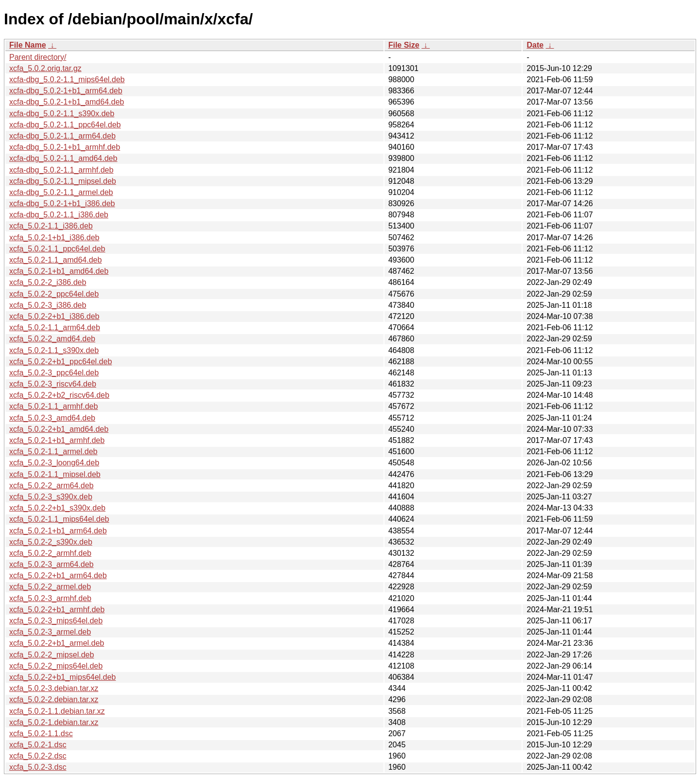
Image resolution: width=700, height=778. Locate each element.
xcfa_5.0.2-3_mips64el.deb (56, 621)
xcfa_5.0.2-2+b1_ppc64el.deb (61, 362)
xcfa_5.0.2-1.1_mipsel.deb (55, 474)
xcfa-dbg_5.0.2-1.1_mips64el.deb (67, 80)
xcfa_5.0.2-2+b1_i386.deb (54, 316)
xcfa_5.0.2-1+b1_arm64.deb (58, 531)
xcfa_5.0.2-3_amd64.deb (52, 418)
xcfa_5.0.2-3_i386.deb (48, 305)
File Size (404, 45)
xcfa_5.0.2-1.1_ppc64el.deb (57, 249)
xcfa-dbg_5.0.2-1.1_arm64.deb (62, 136)
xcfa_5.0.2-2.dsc (38, 756)
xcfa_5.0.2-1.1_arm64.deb (55, 327)
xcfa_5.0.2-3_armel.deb (50, 632)
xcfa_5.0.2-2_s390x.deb (51, 542)
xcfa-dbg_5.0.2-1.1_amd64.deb (63, 158)
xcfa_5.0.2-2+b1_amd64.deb (59, 429)
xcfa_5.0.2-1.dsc (38, 745)
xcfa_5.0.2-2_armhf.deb (50, 553)
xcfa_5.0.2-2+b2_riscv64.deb (59, 395)
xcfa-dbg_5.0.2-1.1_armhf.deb (61, 170)
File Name (28, 45)
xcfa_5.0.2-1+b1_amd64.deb (59, 271)
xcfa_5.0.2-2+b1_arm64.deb (58, 575)
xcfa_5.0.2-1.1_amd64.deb (55, 260)
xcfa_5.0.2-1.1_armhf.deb (53, 406)
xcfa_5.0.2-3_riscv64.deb (53, 384)
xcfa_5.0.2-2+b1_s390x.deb (57, 508)
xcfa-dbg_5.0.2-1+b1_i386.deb (62, 203)
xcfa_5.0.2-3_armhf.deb (50, 598)
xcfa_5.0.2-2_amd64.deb (52, 339)
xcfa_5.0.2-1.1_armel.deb (53, 451)
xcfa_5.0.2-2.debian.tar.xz (54, 699)
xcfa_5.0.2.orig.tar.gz (45, 68)
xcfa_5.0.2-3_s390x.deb (51, 497)
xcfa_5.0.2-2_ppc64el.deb (54, 294)
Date (535, 45)
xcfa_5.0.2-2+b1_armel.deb (57, 643)
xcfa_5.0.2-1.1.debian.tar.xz (57, 711)
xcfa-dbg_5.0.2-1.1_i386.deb (59, 215)
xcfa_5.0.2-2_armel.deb (50, 587)
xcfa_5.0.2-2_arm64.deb (51, 486)
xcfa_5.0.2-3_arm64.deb (51, 564)
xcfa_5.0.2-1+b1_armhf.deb (57, 440)
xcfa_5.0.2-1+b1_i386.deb (54, 238)
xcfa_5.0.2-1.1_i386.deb (51, 226)
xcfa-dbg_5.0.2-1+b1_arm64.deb (66, 91)
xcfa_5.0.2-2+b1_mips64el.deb (62, 677)
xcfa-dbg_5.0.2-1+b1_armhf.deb (65, 147)
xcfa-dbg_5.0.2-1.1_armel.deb (61, 192)
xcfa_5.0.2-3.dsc (38, 767)
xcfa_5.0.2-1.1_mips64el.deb (59, 519)
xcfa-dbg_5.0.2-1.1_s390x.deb (62, 114)
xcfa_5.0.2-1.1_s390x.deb (54, 350)
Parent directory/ (38, 57)
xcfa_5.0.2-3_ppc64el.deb (54, 373)
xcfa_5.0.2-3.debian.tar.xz (54, 688)
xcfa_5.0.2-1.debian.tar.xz (54, 722)
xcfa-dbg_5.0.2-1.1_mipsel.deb (63, 181)
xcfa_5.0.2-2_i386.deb (48, 282)
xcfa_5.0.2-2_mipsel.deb (52, 655)
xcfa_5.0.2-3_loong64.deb (54, 463)
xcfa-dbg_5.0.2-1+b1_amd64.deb (67, 102)
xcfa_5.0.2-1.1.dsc (41, 734)
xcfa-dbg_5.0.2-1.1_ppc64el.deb (65, 125)
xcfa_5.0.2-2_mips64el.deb (56, 666)
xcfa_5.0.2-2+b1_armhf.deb (57, 610)
